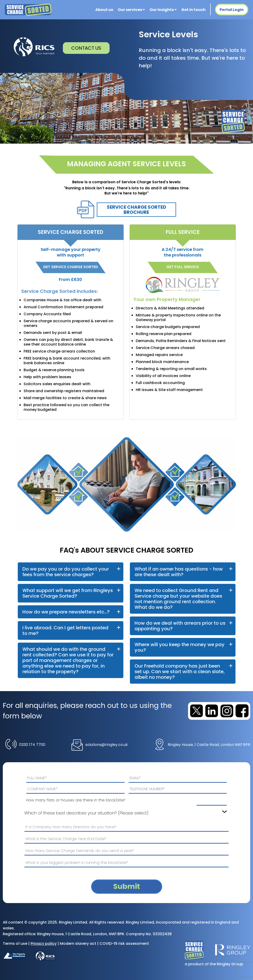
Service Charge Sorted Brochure (136, 210)
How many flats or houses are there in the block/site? (76, 800)
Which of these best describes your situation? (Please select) (86, 813)
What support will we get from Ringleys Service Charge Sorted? (68, 593)
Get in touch (193, 10)
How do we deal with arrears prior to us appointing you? (180, 626)
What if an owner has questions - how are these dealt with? (179, 572)
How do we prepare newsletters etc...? (66, 612)
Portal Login (232, 10)
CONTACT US (86, 48)
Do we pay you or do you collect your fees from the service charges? (66, 572)
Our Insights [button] (163, 10)
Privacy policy (44, 944)
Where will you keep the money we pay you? (180, 647)
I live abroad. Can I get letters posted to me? (65, 630)
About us (104, 10)
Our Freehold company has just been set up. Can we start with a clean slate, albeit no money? (180, 672)
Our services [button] (131, 10)
